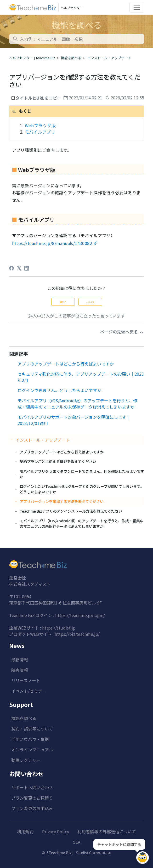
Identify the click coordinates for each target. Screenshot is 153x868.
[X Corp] (19, 268)
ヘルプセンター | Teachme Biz (32, 58)
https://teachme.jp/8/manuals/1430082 (52, 243)
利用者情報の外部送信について (107, 831)
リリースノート (26, 680)
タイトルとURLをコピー (38, 98)
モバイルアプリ (40, 132)
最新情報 (20, 660)
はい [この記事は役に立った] (63, 302)
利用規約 (25, 831)
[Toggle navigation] (137, 7)
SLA (77, 842)
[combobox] (77, 39)
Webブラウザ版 (40, 125)
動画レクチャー (26, 760)
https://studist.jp (59, 628)
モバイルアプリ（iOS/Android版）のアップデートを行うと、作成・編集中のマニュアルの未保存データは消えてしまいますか (77, 404)
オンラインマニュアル (32, 750)
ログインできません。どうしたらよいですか (59, 390)
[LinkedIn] (27, 268)
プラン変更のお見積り (32, 798)
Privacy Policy (56, 831)
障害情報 (20, 670)
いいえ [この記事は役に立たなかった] (90, 302)
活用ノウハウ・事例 (30, 739)
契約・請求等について (32, 729)
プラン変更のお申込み (32, 808)
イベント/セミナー (29, 691)
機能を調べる (71, 58)
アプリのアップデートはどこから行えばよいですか (66, 364)
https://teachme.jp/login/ (80, 615)
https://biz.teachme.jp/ (77, 634)
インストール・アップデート (109, 58)
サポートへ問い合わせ (32, 787)
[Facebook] (12, 268)
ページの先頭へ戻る (122, 332)
